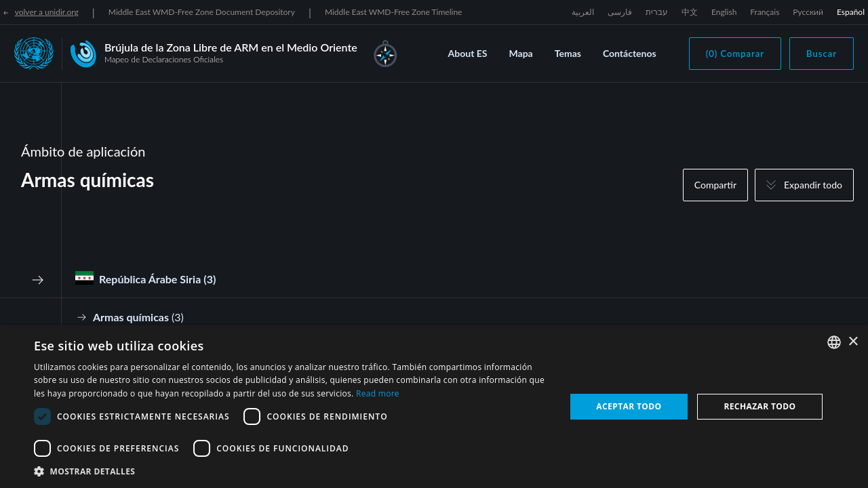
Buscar (822, 54)
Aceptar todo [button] (629, 406)
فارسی (620, 12)
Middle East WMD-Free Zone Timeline (394, 12)
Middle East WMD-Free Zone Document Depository (202, 12)
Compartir (715, 185)
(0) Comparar (735, 54)
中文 (690, 12)
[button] (292, 471)
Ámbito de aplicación (83, 151)
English (724, 12)
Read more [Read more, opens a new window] (378, 393)
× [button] (853, 342)
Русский (808, 12)
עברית (657, 12)
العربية (583, 12)
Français (765, 12)
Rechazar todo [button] (759, 406)
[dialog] (434, 407)
